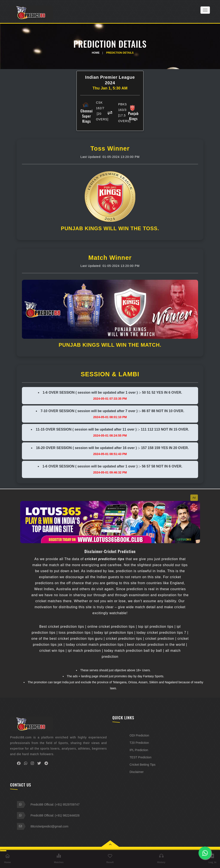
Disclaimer (137, 772)
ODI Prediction (139, 735)
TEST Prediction (141, 757)
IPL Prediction (139, 750)
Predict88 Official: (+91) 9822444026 (55, 815)
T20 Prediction (139, 743)
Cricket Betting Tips (143, 765)
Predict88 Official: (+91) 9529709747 (55, 804)
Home (96, 53)
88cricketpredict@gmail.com (49, 826)
